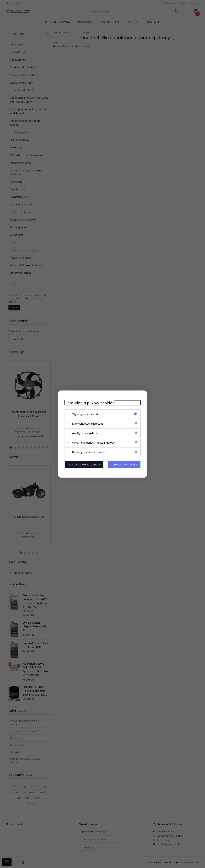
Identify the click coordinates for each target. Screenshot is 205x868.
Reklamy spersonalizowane (88, 452)
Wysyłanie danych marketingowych (93, 442)
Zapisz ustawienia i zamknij (83, 464)
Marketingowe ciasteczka (87, 423)
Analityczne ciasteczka (85, 433)
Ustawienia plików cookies (89, 403)
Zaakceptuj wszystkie (125, 464)
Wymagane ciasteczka (85, 414)
